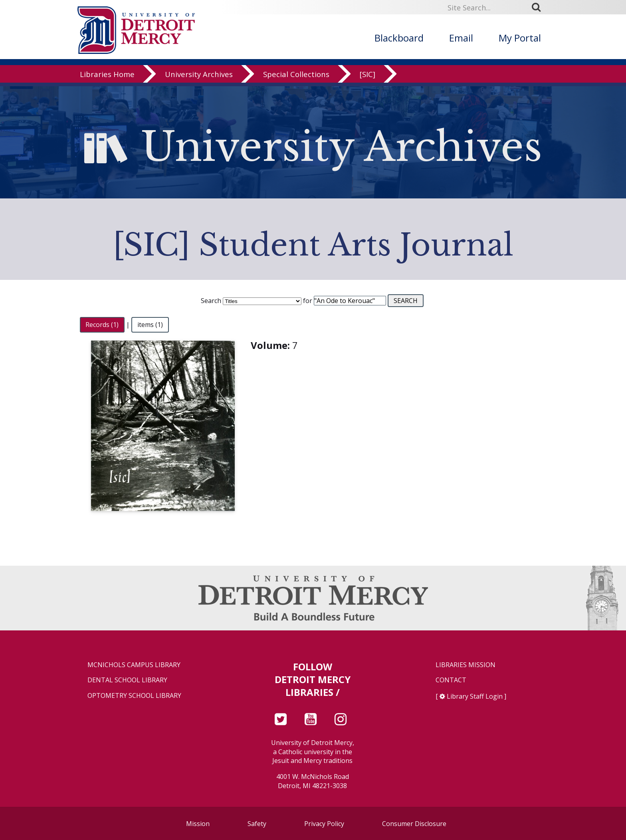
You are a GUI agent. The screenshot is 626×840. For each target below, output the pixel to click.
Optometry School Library (134, 696)
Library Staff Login (475, 696)
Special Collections (296, 78)
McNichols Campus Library (134, 665)
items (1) (150, 325)
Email (461, 38)
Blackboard (399, 38)
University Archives (199, 78)
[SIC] (367, 78)
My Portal (520, 38)
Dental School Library (127, 680)
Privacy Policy (324, 824)
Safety (257, 824)
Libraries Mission (466, 665)
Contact (451, 680)
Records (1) (102, 325)
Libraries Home (107, 78)
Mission (198, 824)
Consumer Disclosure (414, 824)
